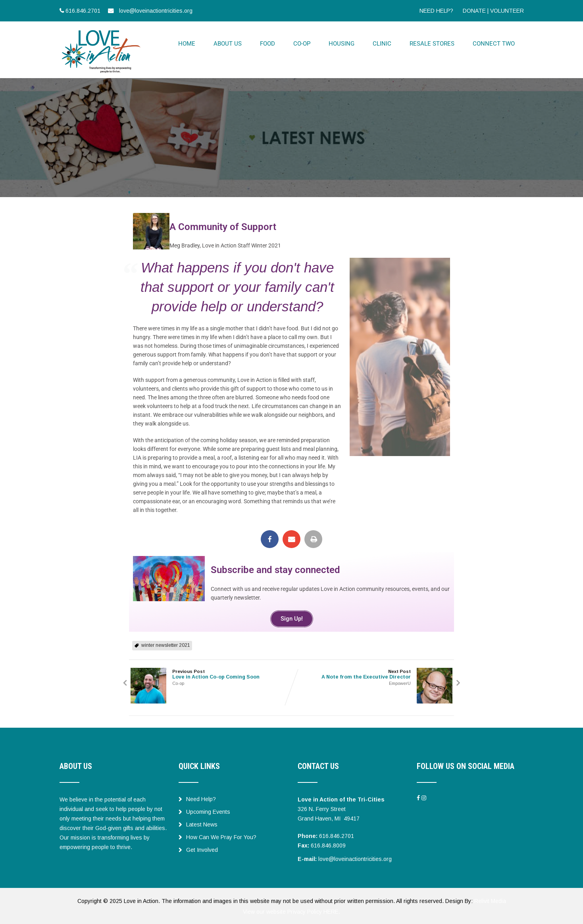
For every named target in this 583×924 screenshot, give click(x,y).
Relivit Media (490, 900)
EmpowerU (401, 682)
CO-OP (302, 43)
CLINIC (382, 43)
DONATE (474, 11)
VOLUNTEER (507, 11)
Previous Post (210, 674)
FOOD (267, 43)
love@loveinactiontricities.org (355, 858)
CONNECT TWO (494, 43)
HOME (187, 43)
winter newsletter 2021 (166, 644)
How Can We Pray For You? (217, 836)
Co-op (177, 682)
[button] (270, 538)
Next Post (373, 674)
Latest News (198, 824)
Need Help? (197, 798)
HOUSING (342, 43)
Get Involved (198, 849)
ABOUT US (228, 43)
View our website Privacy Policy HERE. (291, 911)
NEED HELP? (436, 11)
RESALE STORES (432, 43)
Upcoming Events (204, 811)
